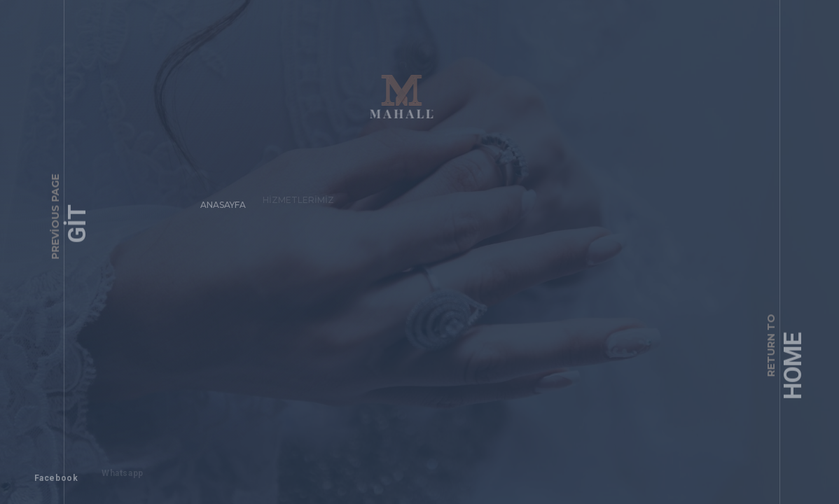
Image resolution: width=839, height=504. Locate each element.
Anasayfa (217, 198)
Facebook (50, 472)
